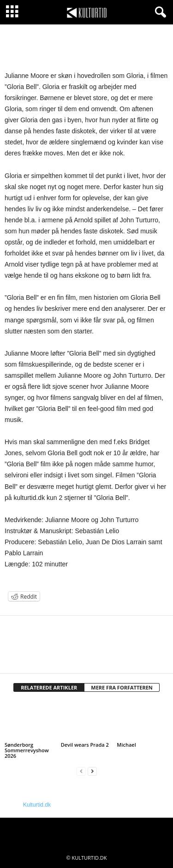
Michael (126, 745)
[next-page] (92, 771)
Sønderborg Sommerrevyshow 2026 (27, 750)
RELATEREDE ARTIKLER (49, 687)
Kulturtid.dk (37, 805)
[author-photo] (86, 642)
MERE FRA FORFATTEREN (122, 687)
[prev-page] (81, 771)
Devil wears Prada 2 (85, 745)
